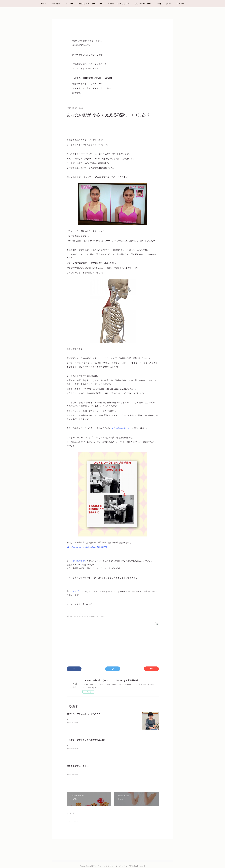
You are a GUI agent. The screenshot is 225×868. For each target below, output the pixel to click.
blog (159, 4)
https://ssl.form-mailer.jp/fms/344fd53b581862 (87, 547)
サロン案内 (56, 4)
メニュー (69, 4)
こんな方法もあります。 (121, 428)
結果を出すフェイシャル (78, 766)
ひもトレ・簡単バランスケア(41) (93, 616)
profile (169, 4)
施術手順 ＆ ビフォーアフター (90, 4)
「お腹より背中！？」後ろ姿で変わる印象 (86, 740)
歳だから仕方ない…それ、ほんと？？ (84, 714)
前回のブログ (79, 561)
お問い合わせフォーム (143, 4)
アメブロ (180, 4)
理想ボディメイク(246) (74, 616)
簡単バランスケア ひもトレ (118, 4)
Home (43, 4)
